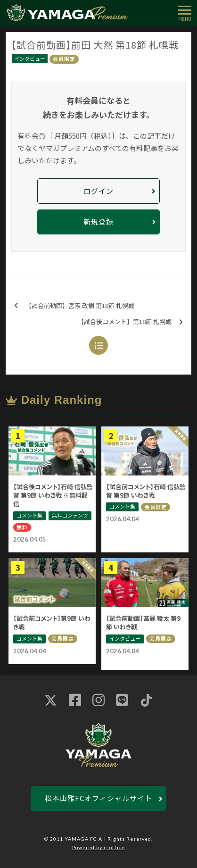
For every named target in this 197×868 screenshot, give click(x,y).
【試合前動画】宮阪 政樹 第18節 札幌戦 (74, 306)
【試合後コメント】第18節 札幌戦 (130, 322)
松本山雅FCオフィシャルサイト (98, 798)
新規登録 (98, 221)
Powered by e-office (98, 847)
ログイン (98, 191)
